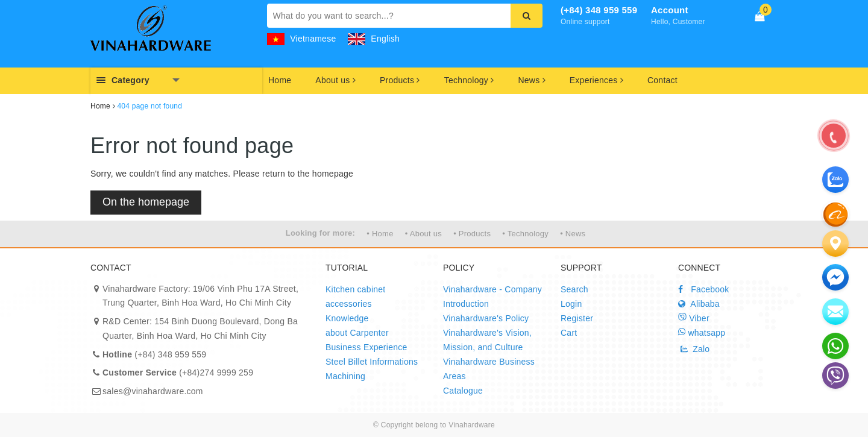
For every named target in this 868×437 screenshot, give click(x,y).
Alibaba (699, 304)
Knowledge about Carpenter (357, 325)
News (531, 80)
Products (400, 80)
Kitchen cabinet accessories (355, 297)
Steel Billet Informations (372, 362)
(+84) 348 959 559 (599, 10)
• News (573, 234)
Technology (469, 80)
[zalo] (835, 214)
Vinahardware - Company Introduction (492, 297)
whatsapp (702, 332)
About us (335, 80)
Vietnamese (302, 39)
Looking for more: (320, 233)
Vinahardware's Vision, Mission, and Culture (487, 340)
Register (577, 318)
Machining (345, 376)
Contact (662, 80)
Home (280, 80)
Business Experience (366, 347)
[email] (835, 277)
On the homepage (146, 202)
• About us (423, 234)
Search (574, 289)
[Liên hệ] (835, 244)
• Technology (525, 234)
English (374, 39)
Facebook (704, 289)
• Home (380, 234)
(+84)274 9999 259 (178, 373)
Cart (569, 333)
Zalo (694, 349)
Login (571, 304)
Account (670, 10)
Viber (694, 318)
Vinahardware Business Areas (489, 369)
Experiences (596, 80)
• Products (472, 234)
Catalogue (463, 391)
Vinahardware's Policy (486, 318)
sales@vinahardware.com (153, 391)
